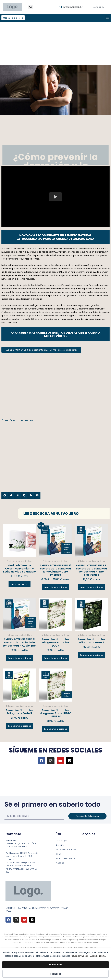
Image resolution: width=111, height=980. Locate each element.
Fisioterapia (61, 841)
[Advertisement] (55, 44)
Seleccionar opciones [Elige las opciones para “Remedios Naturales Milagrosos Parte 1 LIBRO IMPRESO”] (55, 730)
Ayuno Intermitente (65, 859)
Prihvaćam (55, 965)
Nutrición (60, 845)
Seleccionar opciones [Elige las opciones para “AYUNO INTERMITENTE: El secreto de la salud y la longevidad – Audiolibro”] (20, 659)
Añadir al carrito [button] (20, 585)
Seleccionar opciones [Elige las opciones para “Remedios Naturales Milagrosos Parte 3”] (20, 726)
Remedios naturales (66, 850)
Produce (60, 863)
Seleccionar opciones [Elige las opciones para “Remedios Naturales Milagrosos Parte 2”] (91, 656)
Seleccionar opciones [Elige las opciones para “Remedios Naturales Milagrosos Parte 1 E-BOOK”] (55, 659)
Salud (58, 854)
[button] (31, 7)
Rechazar (55, 974)
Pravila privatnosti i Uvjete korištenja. (88, 956)
